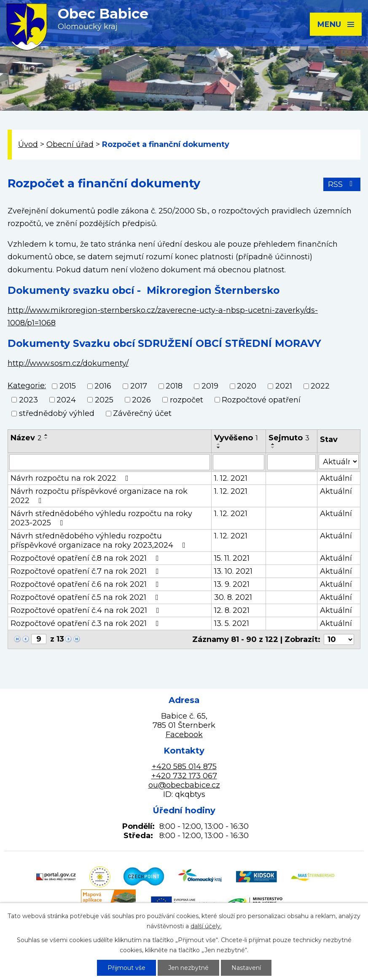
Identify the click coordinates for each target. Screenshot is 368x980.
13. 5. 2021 (232, 623)
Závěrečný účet (142, 413)
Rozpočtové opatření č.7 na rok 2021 (86, 571)
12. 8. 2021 (232, 610)
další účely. (206, 926)
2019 (210, 386)
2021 (284, 386)
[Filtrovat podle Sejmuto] (291, 462)
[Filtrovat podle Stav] (339, 462)
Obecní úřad (70, 144)
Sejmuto (289, 438)
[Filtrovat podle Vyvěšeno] (239, 462)
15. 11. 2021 (232, 558)
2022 (320, 386)
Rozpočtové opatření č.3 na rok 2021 (86, 623)
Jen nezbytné (188, 968)
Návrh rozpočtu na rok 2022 (71, 478)
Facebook (184, 735)
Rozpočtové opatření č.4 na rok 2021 (87, 610)
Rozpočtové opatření (261, 400)
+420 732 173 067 (184, 776)
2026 (141, 400)
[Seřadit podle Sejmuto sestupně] (273, 447)
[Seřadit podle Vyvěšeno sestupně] (219, 447)
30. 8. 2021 (233, 597)
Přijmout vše (126, 968)
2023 (28, 400)
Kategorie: (27, 386)
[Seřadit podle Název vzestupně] (46, 435)
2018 (174, 386)
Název (26, 438)
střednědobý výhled (57, 413)
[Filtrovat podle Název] (110, 462)
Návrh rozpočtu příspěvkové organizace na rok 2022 (99, 496)
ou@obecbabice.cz (184, 785)
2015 (68, 386)
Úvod (28, 144)
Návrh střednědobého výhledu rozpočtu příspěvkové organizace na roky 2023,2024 (100, 541)
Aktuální (336, 478)
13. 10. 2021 (233, 571)
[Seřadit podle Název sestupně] (46, 438)
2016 (103, 386)
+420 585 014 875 (184, 767)
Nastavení (246, 968)
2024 (66, 400)
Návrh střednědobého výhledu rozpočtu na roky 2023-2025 (101, 518)
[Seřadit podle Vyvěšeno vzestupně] (219, 444)
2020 (247, 386)
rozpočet (187, 400)
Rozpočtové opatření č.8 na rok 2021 (86, 558)
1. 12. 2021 (231, 478)
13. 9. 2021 (232, 584)
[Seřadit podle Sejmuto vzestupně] (273, 444)
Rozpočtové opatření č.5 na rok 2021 (86, 597)
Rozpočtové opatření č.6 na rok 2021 (86, 584)
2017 (139, 386)
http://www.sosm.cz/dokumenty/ (68, 363)
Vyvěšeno (236, 438)
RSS (342, 184)
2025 (104, 400)
